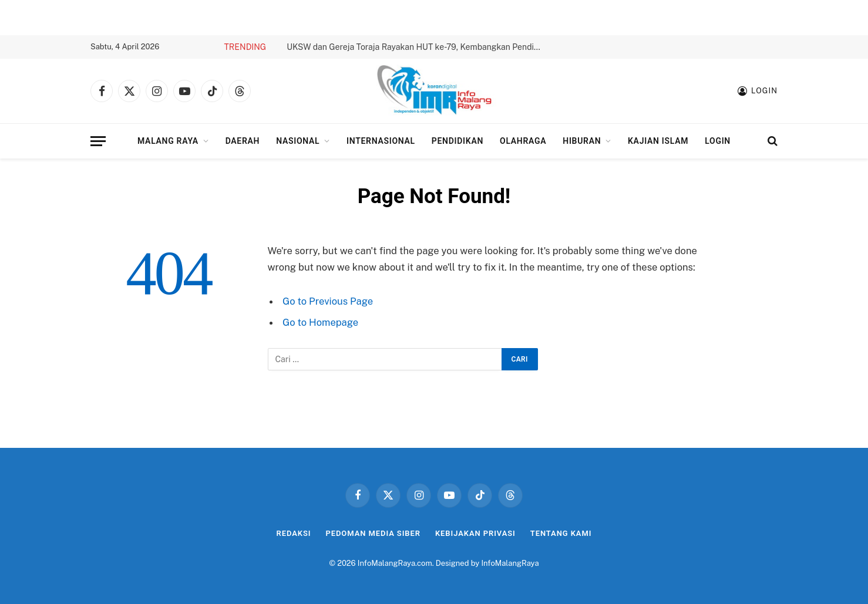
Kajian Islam (658, 141)
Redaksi (294, 533)
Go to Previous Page (328, 301)
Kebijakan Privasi (475, 533)
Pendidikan (457, 141)
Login (718, 141)
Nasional (298, 141)
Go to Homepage (320, 322)
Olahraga (523, 141)
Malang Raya (168, 141)
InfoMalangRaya (510, 563)
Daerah (243, 141)
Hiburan (582, 141)
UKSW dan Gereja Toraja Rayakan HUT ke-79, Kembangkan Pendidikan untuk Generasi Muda (419, 47)
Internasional (381, 141)
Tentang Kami (561, 533)
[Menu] (98, 141)
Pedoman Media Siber (373, 533)
